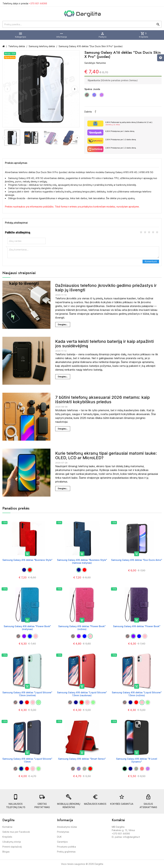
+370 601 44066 (38, 3)
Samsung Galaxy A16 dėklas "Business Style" (27, 560)
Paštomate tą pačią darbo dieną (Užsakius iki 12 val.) (132, 124)
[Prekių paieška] (82, 24)
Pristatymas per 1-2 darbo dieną (121, 140)
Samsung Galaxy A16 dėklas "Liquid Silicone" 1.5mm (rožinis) (137, 694)
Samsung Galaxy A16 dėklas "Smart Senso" (82, 759)
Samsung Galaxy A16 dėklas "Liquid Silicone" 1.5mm (27, 760)
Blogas (6, 852)
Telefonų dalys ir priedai (25, 3)
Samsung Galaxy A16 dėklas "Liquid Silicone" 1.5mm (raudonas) (82, 694)
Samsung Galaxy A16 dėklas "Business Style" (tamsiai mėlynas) (82, 561)
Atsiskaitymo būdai (67, 827)
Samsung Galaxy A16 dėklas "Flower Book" (137, 626)
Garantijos (62, 842)
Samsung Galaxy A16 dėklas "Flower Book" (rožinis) (82, 628)
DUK (59, 837)
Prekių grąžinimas (66, 852)
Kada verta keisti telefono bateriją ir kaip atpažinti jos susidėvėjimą (105, 344)
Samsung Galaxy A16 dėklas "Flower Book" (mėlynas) (27, 628)
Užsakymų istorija (12, 842)
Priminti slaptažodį (12, 847)
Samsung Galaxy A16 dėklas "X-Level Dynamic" (137, 760)
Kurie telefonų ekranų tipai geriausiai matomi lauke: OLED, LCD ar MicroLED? (106, 455)
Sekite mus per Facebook (16, 832)
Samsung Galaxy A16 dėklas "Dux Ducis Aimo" (137, 560)
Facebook (95, 112)
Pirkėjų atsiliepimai (16, 223)
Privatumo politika (66, 847)
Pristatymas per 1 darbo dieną (120, 131)
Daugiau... (63, 324)
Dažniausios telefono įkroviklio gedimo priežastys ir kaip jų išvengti (106, 288)
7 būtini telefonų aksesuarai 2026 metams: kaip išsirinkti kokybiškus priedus (102, 400)
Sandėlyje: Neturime (95, 63)
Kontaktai (7, 827)
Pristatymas (63, 832)
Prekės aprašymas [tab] (16, 163)
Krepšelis (7, 837)
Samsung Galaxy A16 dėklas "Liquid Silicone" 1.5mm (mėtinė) (27, 694)
